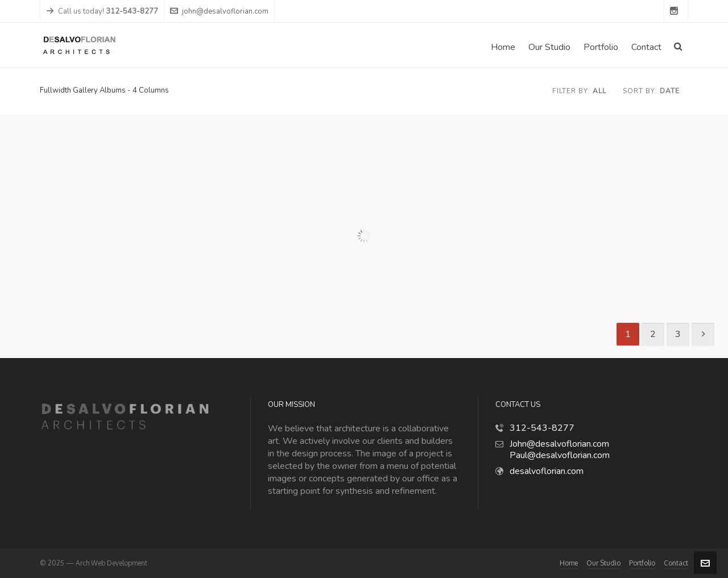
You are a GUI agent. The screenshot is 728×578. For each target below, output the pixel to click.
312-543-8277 (542, 428)
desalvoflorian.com (547, 471)
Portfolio (642, 563)
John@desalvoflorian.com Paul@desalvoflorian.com (560, 450)
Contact (676, 563)
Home (569, 563)
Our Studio (603, 563)
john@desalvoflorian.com (219, 11)
